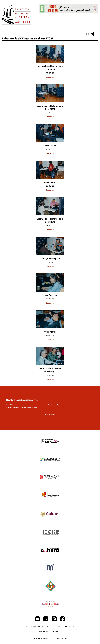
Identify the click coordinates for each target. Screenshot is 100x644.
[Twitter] (46, 621)
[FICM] (16, 15)
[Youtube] (38, 621)
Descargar (50, 77)
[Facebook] (63, 621)
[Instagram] (54, 621)
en (92, 34)
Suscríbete (50, 415)
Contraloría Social (60, 638)
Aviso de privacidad (41, 638)
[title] (50, 448)
